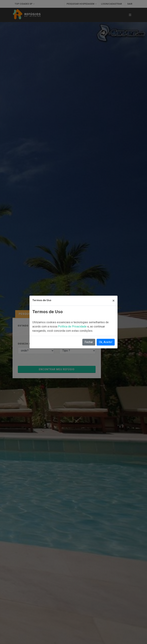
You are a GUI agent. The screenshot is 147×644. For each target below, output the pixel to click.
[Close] (114, 301)
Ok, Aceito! (106, 342)
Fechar (89, 342)
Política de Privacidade (73, 327)
